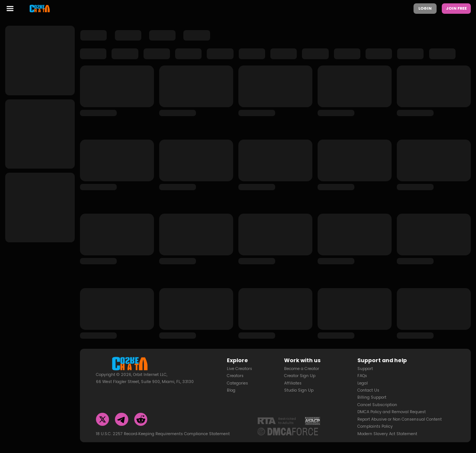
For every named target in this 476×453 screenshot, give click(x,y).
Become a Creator (302, 359)
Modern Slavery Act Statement (387, 425)
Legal (363, 374)
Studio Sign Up (299, 381)
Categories (237, 374)
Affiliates (293, 374)
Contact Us (368, 381)
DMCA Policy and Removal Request (392, 403)
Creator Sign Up (300, 366)
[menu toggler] (10, 9)
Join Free (456, 8)
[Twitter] (103, 410)
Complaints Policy (375, 417)
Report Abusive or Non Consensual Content (400, 410)
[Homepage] (44, 9)
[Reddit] (141, 410)
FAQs (362, 366)
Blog (231, 381)
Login (425, 8)
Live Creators (239, 359)
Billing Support (372, 388)
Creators (235, 366)
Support (365, 359)
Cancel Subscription (377, 395)
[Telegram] (122, 410)
